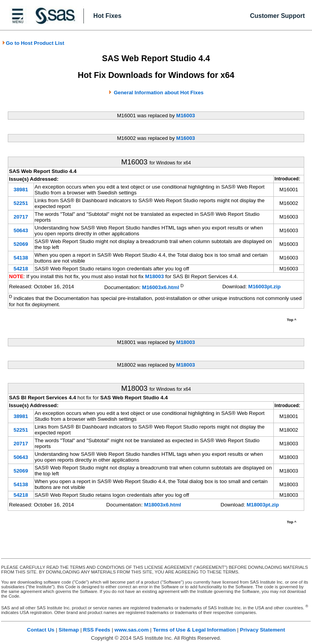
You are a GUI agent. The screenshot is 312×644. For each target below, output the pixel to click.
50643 (21, 230)
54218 (21, 269)
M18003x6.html (162, 505)
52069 (21, 244)
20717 (21, 217)
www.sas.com (132, 630)
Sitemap (69, 630)
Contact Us (41, 630)
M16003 (186, 116)
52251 (21, 203)
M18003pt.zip (263, 505)
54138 (21, 258)
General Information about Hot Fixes (159, 93)
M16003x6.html (160, 287)
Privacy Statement (262, 630)
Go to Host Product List (33, 43)
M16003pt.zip (265, 287)
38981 (21, 190)
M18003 (154, 276)
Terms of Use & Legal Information (194, 630)
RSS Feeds (97, 630)
